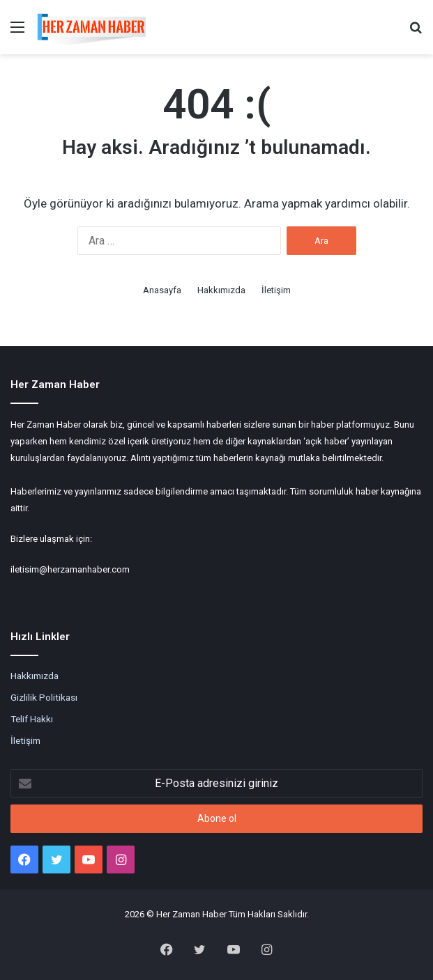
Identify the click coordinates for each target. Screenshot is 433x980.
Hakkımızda (221, 290)
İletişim (276, 290)
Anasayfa (162, 290)
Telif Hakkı (32, 719)
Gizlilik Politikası (44, 697)
